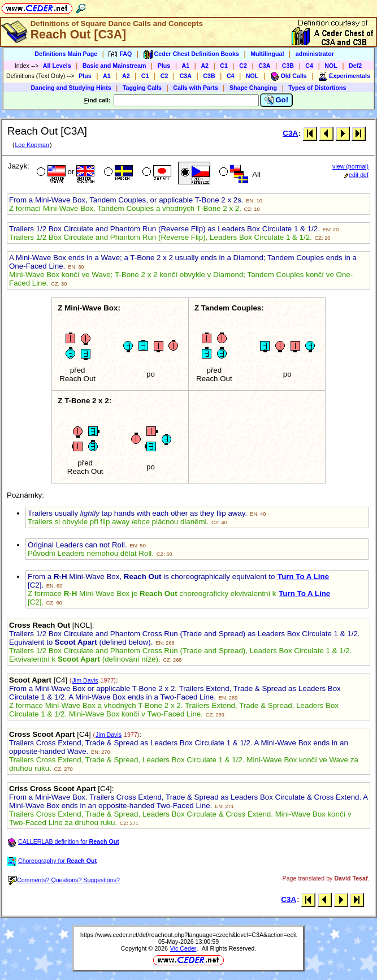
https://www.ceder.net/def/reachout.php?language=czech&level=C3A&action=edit (188, 935)
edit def (356, 175)
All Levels (57, 66)
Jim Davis (85, 680)
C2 (243, 66)
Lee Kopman (32, 145)
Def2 (355, 66)
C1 (224, 66)
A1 (186, 66)
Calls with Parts (195, 88)
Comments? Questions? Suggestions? (64, 880)
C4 (309, 66)
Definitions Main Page (66, 54)
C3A (264, 66)
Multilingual (267, 54)
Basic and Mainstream (114, 66)
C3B (288, 66)
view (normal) (350, 166)
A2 (205, 66)
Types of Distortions (317, 88)
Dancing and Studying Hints (71, 88)
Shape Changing (253, 88)
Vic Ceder (183, 948)
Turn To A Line (303, 577)
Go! (277, 100)
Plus (164, 66)
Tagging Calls (142, 88)
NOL (331, 66)
